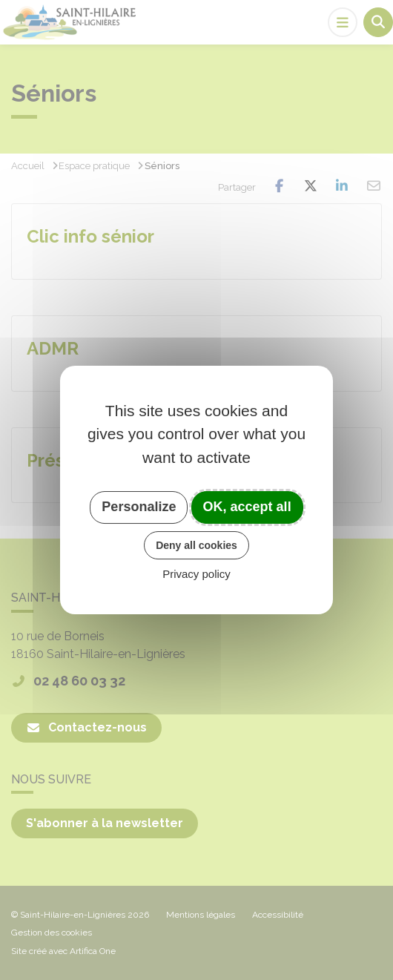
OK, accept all (247, 507)
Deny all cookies (196, 545)
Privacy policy (196, 574)
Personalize (139, 507)
